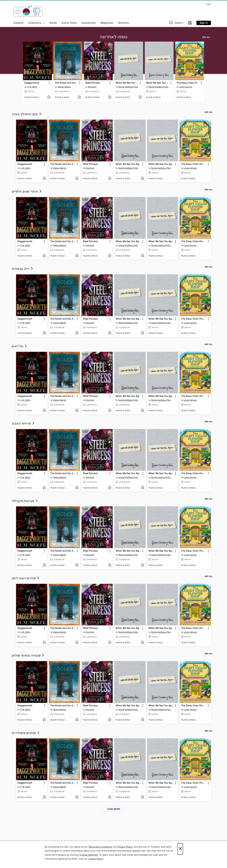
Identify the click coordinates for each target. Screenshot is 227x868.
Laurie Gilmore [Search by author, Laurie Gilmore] (186, 87)
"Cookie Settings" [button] (88, 855)
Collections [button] (36, 23)
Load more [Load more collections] (114, 809)
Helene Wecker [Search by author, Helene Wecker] (64, 87)
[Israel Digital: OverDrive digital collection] (28, 11)
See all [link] (206, 37)
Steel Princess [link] (93, 83)
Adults (53, 23)
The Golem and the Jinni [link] (66, 83)
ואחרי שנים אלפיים (27, 192)
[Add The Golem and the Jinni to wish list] (79, 98)
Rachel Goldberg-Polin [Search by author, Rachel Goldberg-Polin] (128, 87)
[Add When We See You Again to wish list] (140, 98)
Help (208, 4)
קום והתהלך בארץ (27, 114)
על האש (20, 346)
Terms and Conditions (100, 847)
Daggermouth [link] (32, 83)
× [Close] (180, 849)
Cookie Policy (96, 859)
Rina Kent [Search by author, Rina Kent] (92, 87)
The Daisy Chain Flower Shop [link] (188, 83)
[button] (176, 23)
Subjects (18, 23)
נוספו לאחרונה (114, 37)
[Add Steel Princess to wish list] (110, 98)
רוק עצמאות (23, 269)
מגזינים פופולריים (26, 733)
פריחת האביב (23, 424)
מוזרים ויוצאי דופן (26, 578)
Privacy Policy (125, 847)
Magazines (107, 23)
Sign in (204, 23)
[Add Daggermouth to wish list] (49, 98)
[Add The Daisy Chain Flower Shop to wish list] (201, 98)
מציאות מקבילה (25, 501)
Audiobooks (89, 23)
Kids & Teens (69, 23)
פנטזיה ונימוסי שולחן (28, 656)
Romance (124, 23)
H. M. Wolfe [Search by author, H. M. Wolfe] (32, 87)
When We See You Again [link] (127, 83)
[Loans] (190, 23)
